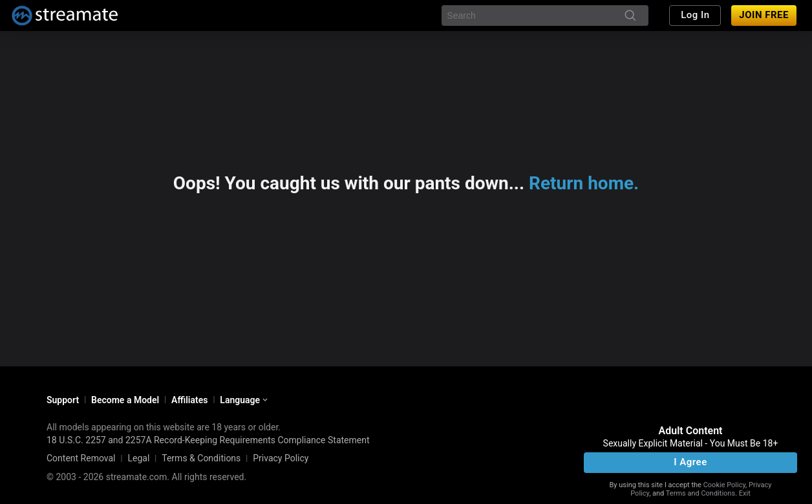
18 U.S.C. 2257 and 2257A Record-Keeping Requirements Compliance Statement (208, 440)
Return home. (584, 183)
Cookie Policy (724, 485)
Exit (745, 493)
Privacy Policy (281, 458)
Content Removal (81, 458)
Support (63, 400)
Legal (138, 458)
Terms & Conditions (201, 458)
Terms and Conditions (700, 493)
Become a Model (125, 400)
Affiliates (189, 400)
